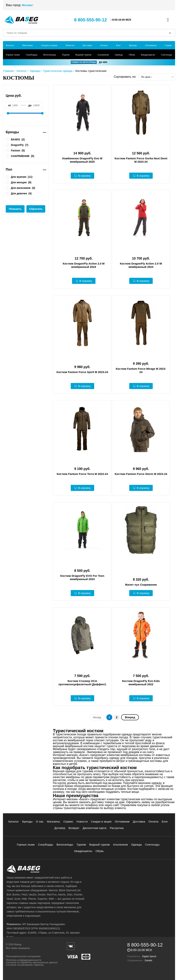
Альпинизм (103, 55)
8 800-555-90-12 (90, 20)
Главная (8, 71)
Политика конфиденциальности (24, 960)
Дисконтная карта (95, 828)
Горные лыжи (13, 55)
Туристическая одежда (58, 71)
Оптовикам (151, 45)
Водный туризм (83, 55)
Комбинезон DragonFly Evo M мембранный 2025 (82, 160)
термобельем (112, 743)
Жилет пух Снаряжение (141, 585)
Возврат (74, 828)
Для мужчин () (19, 177)
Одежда (119, 55)
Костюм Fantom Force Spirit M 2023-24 (82, 372)
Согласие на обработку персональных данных (32, 962)
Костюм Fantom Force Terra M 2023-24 (82, 474)
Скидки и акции (49, 45)
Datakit (148, 960)
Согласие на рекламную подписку (25, 965)
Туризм (66, 55)
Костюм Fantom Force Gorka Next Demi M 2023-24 (141, 160)
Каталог (10, 45)
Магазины (28, 45)
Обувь (132, 55)
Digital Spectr (149, 956)
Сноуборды (32, 55)
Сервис (168, 45)
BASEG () (15, 139)
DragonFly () (17, 145)
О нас (40, 821)
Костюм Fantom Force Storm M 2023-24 (141, 474)
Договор (60, 828)
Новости (70, 45)
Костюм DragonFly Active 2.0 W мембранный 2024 (141, 265)
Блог (118, 45)
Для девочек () (19, 193)
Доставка (87, 45)
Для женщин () (19, 182)
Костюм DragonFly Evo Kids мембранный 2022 (141, 683)
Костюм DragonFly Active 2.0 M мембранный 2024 (84, 265)
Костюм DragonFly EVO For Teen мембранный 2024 (82, 577)
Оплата (104, 45)
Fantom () (15, 150)
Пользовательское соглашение (23, 956)
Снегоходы (167, 55)
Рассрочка (117, 828)
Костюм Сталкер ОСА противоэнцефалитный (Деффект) (82, 683)
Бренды (133, 45)
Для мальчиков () (20, 188)
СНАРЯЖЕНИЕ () (20, 156)
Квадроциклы (148, 55)
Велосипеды (50, 55)
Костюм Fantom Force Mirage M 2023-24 (141, 370)
